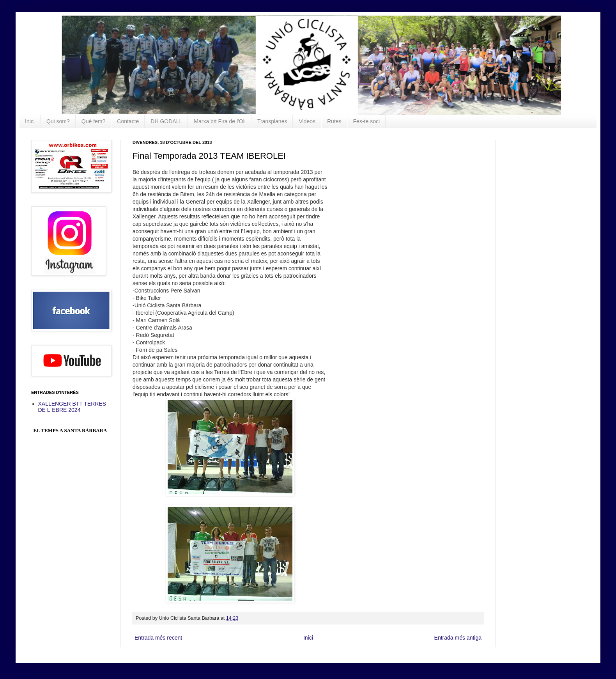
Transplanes (272, 121)
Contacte (128, 121)
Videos (307, 121)
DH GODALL (166, 121)
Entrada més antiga (458, 638)
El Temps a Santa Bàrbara (70, 430)
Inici (30, 121)
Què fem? (93, 121)
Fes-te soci (366, 121)
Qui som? (58, 121)
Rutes (334, 121)
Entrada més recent (158, 638)
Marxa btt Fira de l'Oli (220, 121)
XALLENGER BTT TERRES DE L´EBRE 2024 (72, 407)
